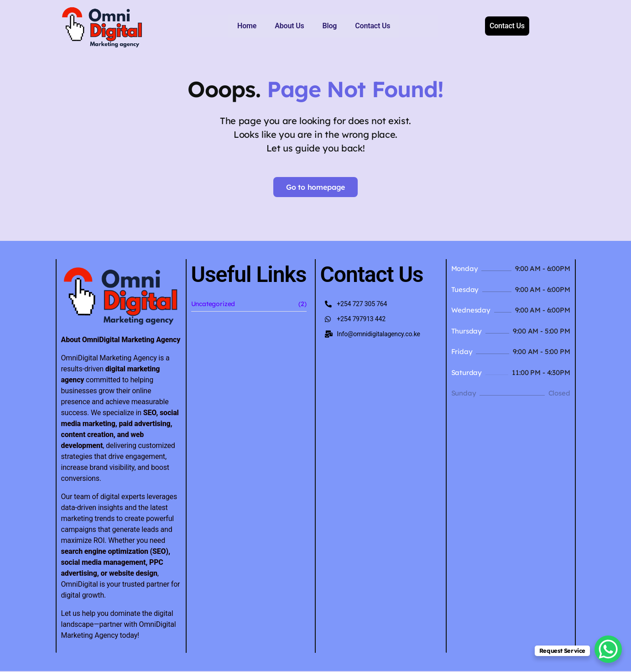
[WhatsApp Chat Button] (608, 649)
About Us (251, 26)
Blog (292, 26)
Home (209, 26)
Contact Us (335, 26)
